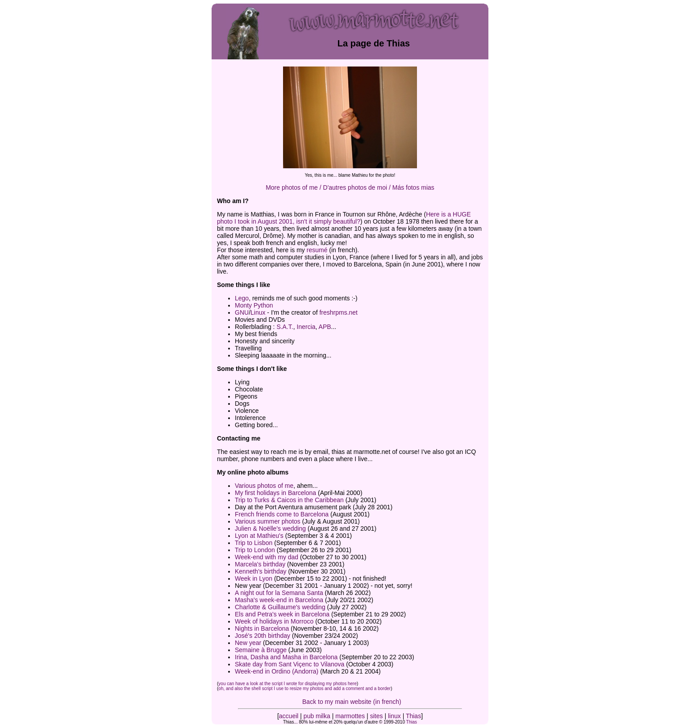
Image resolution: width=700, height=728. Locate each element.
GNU (242, 312)
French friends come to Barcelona (282, 514)
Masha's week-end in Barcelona (279, 600)
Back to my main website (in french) (352, 702)
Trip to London (255, 550)
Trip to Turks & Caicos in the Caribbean (289, 500)
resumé (317, 250)
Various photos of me (264, 486)
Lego (242, 298)
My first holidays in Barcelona (275, 493)
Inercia (306, 327)
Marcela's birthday (260, 564)
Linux (258, 312)
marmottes (350, 716)
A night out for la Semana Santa (279, 593)
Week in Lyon (254, 578)
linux (394, 716)
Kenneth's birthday (261, 571)
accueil (289, 716)
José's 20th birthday (262, 636)
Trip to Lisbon (254, 543)
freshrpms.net (338, 312)
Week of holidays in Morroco (274, 621)
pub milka (317, 716)
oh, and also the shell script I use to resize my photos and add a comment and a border (304, 688)
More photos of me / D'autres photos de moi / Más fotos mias (350, 187)
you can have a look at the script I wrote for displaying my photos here (287, 684)
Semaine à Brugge (261, 650)
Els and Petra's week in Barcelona (282, 614)
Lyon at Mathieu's (259, 536)
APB (325, 327)
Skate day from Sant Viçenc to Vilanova (290, 664)
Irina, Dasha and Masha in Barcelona (286, 657)
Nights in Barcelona (262, 628)
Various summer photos (268, 521)
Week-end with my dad (267, 557)
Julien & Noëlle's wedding (270, 528)
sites (377, 716)
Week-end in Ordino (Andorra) (277, 671)
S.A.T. (285, 327)
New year (248, 643)
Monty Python (254, 305)
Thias (413, 716)
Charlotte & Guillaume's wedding (280, 607)
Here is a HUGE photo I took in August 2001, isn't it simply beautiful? (344, 218)
